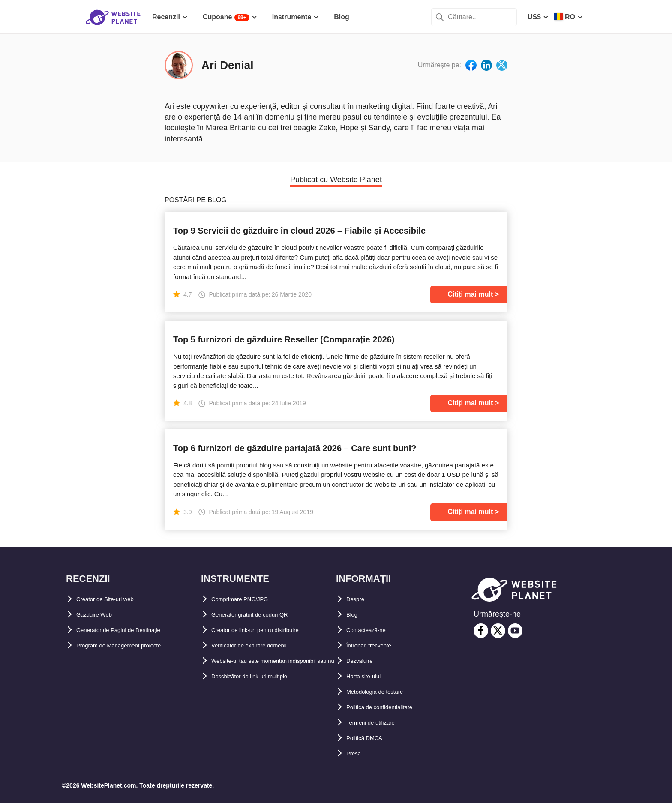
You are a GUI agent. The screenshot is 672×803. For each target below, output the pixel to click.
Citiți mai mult (470, 294)
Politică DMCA (370, 738)
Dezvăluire (363, 661)
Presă (356, 754)
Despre (358, 599)
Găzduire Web (99, 615)
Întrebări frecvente (376, 646)
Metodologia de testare (384, 692)
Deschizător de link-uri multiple (262, 692)
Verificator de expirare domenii (261, 646)
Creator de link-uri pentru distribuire (270, 630)
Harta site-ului (369, 676)
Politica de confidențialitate (391, 707)
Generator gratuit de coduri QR (262, 615)
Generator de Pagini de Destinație (131, 630)
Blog (354, 615)
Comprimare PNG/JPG (248, 599)
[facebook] (481, 631)
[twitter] (498, 631)
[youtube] (515, 631)
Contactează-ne (372, 630)
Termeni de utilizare (378, 723)
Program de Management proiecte (132, 646)
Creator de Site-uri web (114, 599)
